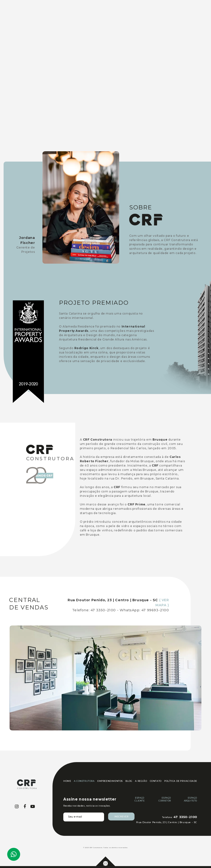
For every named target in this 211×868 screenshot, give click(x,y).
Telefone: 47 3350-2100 (94, 610)
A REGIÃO (141, 781)
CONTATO (156, 781)
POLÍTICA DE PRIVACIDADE (181, 781)
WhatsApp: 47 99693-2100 (144, 610)
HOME (67, 781)
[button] (184, 19)
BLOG (129, 781)
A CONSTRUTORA (84, 781)
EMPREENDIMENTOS (110, 781)
